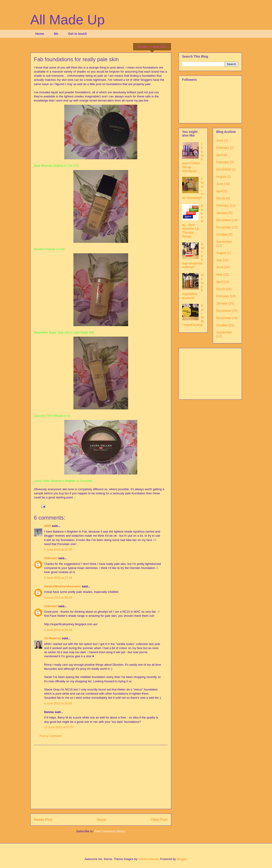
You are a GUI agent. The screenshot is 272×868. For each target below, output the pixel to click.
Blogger (182, 859)
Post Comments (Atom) (110, 831)
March (221, 198)
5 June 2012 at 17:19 (58, 578)
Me (56, 34)
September (224, 242)
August (221, 177)
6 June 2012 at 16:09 (58, 703)
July (219, 260)
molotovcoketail (148, 859)
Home (40, 34)
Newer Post (43, 820)
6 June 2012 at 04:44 (58, 630)
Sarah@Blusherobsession (63, 586)
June (220, 140)
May (219, 274)
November (224, 227)
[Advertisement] (101, 777)
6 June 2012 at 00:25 (58, 598)
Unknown (51, 558)
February (223, 148)
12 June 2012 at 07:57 (59, 727)
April (220, 155)
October (222, 234)
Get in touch (78, 34)
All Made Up (68, 20)
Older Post (159, 820)
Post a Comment (51, 736)
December (224, 169)
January (222, 213)
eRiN (48, 526)
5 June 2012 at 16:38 (58, 549)
